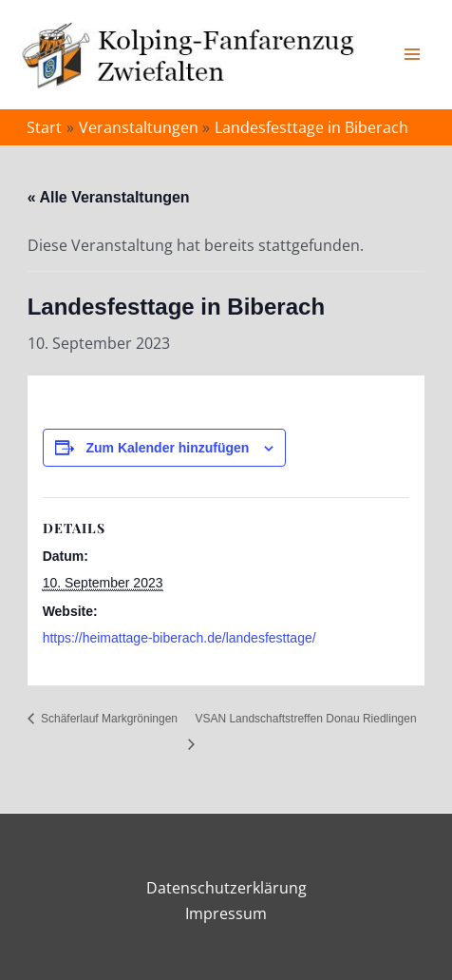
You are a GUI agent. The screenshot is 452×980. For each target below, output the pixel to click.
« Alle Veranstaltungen (109, 197)
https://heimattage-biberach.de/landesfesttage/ (179, 638)
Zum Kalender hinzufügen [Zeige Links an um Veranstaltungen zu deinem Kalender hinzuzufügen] (168, 448)
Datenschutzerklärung (226, 888)
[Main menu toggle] (412, 54)
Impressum (226, 913)
